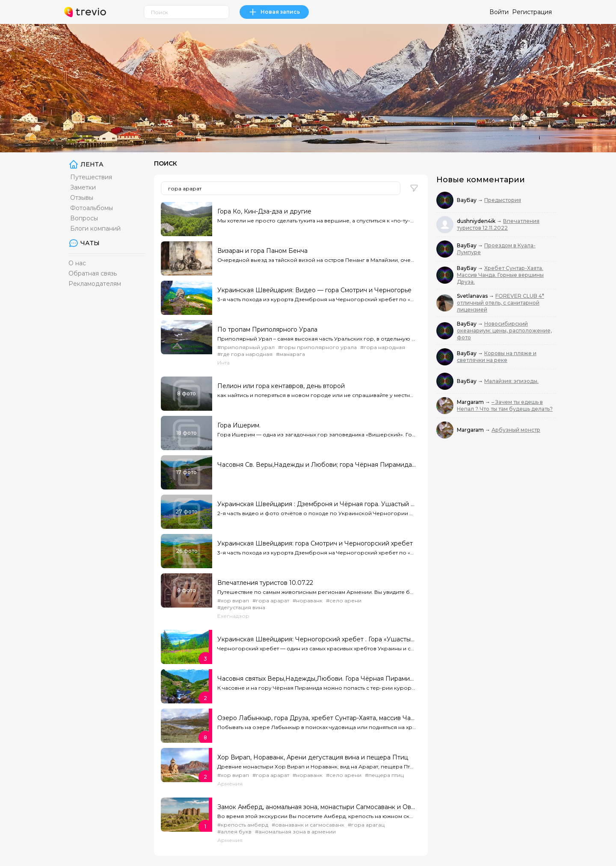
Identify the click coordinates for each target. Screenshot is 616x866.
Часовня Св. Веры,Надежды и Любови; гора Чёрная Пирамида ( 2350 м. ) (317, 465)
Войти (499, 12)
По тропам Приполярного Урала (267, 329)
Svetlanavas (473, 296)
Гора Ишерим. (239, 425)
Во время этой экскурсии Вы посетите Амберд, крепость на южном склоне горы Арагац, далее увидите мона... (317, 816)
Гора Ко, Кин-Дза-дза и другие (264, 211)
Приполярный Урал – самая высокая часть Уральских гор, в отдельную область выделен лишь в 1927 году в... (317, 339)
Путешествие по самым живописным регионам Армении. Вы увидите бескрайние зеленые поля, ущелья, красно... (317, 592)
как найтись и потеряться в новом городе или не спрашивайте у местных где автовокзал (317, 395)
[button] (414, 188)
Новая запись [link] (274, 12)
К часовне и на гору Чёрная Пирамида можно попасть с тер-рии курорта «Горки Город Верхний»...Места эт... (317, 688)
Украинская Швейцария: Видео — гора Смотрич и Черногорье (314, 290)
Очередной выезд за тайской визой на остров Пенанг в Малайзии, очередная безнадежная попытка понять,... (317, 260)
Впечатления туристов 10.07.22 (265, 583)
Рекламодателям (95, 284)
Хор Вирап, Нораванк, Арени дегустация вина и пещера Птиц (313, 757)
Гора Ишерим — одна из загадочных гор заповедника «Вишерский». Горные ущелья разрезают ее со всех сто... (317, 434)
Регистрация (532, 12)
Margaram (471, 402)
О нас (77, 263)
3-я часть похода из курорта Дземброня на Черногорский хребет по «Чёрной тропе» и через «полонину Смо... (317, 299)
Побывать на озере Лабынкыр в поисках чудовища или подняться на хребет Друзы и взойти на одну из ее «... (317, 727)
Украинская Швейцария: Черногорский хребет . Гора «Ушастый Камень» (317, 639)
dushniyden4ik (477, 221)
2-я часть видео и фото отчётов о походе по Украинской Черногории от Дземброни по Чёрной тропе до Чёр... (317, 513)
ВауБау (467, 200)
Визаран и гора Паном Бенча (262, 251)
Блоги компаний (95, 228)
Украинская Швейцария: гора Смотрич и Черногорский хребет (315, 543)
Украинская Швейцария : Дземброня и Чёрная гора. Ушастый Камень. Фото (317, 504)
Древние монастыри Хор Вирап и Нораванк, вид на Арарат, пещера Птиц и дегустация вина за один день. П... (317, 767)
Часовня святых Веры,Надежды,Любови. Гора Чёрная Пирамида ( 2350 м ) (317, 679)
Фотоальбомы (92, 208)
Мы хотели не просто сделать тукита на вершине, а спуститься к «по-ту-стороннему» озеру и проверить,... (317, 221)
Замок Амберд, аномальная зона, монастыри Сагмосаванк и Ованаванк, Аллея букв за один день (317, 807)
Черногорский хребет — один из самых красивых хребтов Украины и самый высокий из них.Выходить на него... (317, 648)
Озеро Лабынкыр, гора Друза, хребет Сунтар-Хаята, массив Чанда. (317, 718)
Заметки (83, 187)
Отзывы (82, 198)
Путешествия (91, 177)
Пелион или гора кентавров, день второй (281, 386)
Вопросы (84, 218)
